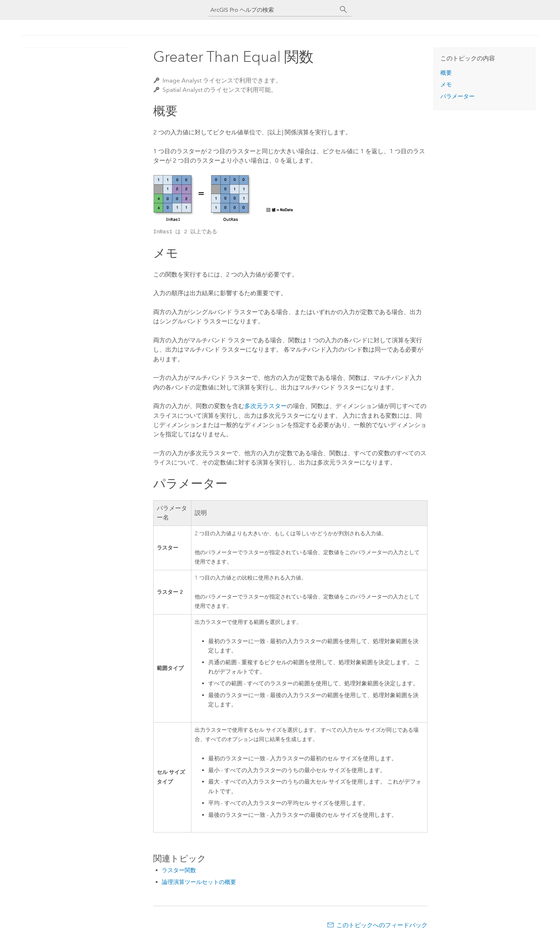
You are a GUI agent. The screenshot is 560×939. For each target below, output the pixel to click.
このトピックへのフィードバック (382, 925)
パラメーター (457, 96)
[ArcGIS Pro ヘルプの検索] (273, 10)
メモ (446, 85)
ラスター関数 (179, 870)
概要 (446, 73)
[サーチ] (344, 10)
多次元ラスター (266, 406)
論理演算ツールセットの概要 (199, 882)
